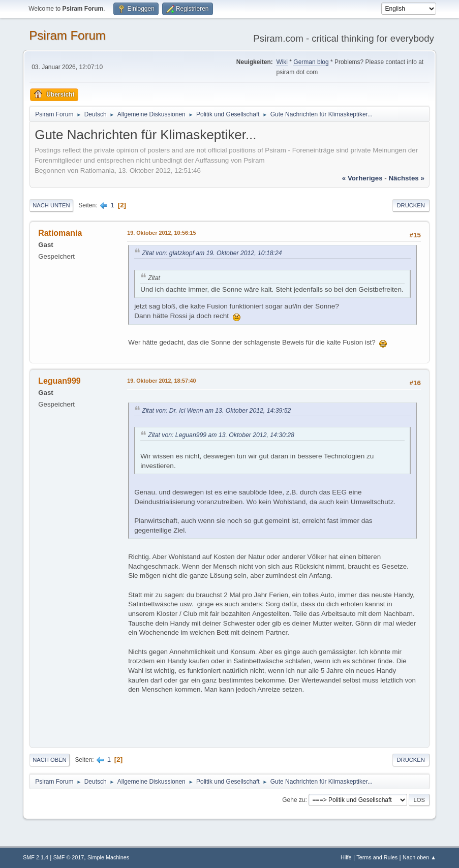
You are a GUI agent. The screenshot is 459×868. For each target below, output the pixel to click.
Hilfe (346, 857)
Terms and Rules (377, 857)
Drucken (411, 205)
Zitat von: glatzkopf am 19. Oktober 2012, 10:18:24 (212, 253)
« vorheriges (362, 178)
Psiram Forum (67, 35)
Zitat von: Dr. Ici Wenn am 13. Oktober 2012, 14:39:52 (216, 411)
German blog (311, 62)
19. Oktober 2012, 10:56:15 (161, 233)
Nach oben (50, 760)
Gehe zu (294, 800)
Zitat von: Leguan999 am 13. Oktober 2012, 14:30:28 (221, 435)
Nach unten (51, 205)
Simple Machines (108, 857)
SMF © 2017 (69, 857)
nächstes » (406, 178)
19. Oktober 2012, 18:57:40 (161, 381)
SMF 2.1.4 (36, 857)
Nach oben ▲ (419, 857)
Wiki (282, 62)
